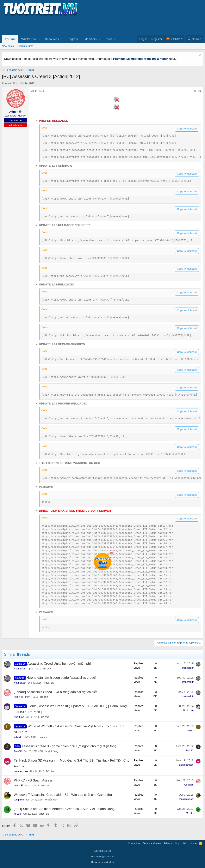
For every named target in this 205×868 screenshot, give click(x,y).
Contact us (134, 843)
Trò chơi (47, 669)
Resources (52, 39)
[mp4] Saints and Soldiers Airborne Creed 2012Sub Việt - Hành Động (64, 809)
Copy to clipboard (187, 129)
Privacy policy (171, 843)
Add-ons (45, 786)
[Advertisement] (72, 25)
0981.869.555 (105, 851)
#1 (200, 91)
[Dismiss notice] (199, 56)
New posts (8, 46)
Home (193, 843)
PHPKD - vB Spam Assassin (34, 780)
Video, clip (49, 683)
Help (185, 843)
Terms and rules (152, 843)
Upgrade (73, 39)
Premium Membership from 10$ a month (141, 59)
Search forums (25, 46)
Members (91, 39)
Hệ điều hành (51, 800)
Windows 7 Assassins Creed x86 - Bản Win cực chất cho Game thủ (63, 795)
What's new (29, 39)
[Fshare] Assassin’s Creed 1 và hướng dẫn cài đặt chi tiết (55, 692)
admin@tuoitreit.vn (105, 857)
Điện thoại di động (49, 751)
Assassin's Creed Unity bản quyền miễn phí (59, 664)
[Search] (194, 39)
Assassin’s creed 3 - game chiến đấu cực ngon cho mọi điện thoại (69, 746)
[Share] (195, 91)
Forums (10, 39)
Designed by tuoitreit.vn (103, 862)
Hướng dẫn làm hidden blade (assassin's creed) (61, 678)
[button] (39, 39)
